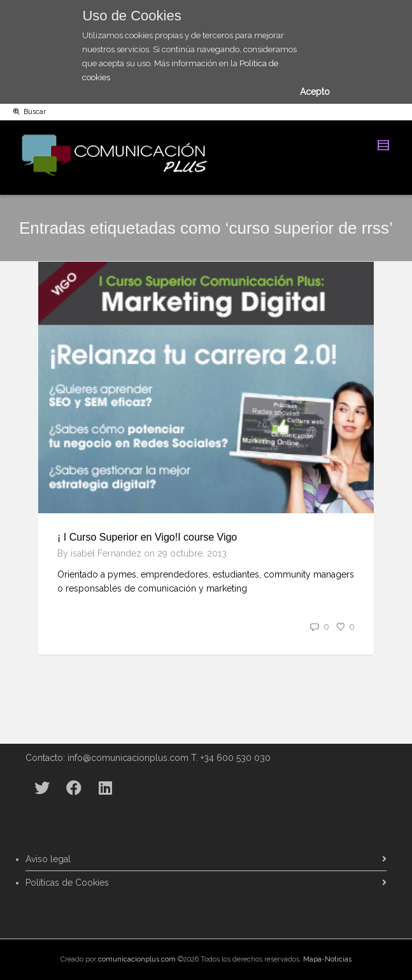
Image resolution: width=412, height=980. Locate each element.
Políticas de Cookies (67, 883)
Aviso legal (48, 859)
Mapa (312, 959)
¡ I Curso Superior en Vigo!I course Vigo (147, 537)
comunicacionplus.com (137, 959)
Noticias (338, 959)
